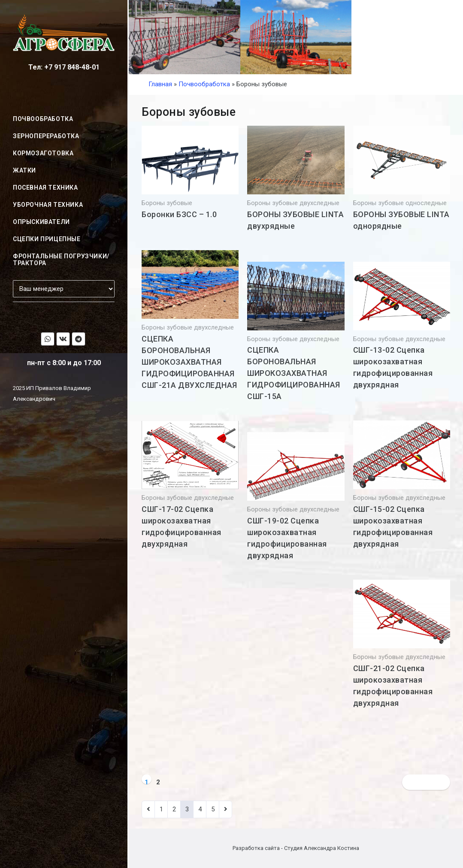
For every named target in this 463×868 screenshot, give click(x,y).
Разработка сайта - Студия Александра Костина (296, 848)
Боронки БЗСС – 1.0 (179, 214)
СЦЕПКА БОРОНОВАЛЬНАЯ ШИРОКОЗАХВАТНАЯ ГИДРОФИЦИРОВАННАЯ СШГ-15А (294, 373)
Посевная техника (45, 188)
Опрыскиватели (41, 222)
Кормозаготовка (43, 153)
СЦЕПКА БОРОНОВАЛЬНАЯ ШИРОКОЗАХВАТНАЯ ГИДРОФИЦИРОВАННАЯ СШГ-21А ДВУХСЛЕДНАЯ (189, 362)
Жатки (24, 170)
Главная (160, 84)
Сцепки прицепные (47, 239)
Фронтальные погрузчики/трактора (61, 260)
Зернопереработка (46, 136)
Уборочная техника (48, 205)
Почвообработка (43, 119)
